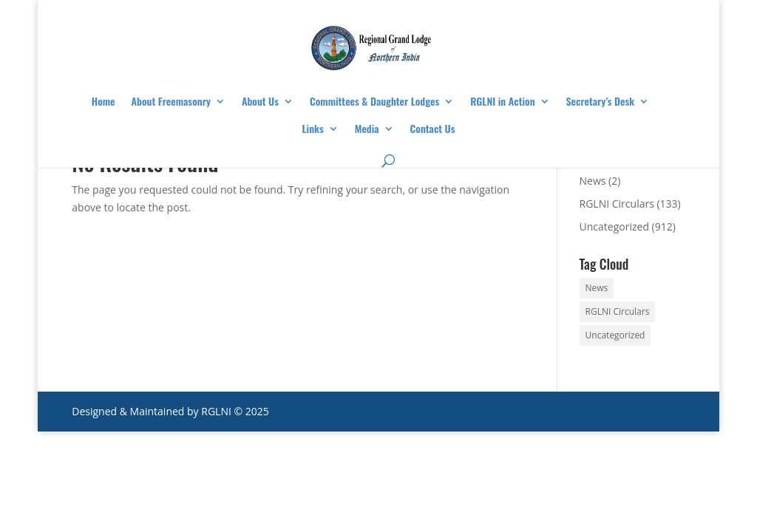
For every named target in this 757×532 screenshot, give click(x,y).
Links (313, 130)
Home (103, 102)
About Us (260, 102)
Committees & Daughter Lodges (374, 102)
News (593, 181)
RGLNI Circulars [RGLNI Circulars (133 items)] (618, 311)
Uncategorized (614, 226)
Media (367, 130)
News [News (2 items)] (597, 288)
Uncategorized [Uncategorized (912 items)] (615, 335)
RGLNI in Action (502, 102)
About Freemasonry (171, 102)
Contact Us (433, 130)
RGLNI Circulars (617, 204)
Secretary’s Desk (601, 102)
